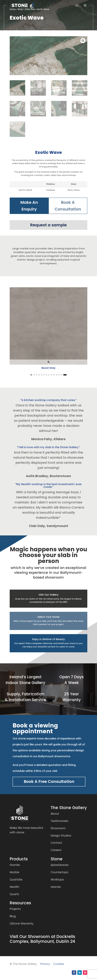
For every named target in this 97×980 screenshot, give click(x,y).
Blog (13, 916)
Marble (14, 872)
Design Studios (61, 836)
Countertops (59, 872)
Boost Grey (48, 368)
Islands (56, 887)
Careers (56, 850)
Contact (56, 843)
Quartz (14, 894)
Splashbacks (60, 865)
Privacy (45, 964)
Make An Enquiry (29, 206)
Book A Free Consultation (49, 781)
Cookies (59, 964)
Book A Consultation (68, 206)
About (55, 814)
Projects (15, 909)
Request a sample (48, 225)
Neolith (14, 887)
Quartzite (16, 880)
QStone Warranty (22, 923)
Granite (15, 865)
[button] (83, 41)
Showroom (58, 828)
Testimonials (59, 821)
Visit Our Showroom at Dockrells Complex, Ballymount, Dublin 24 (42, 939)
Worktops (57, 880)
